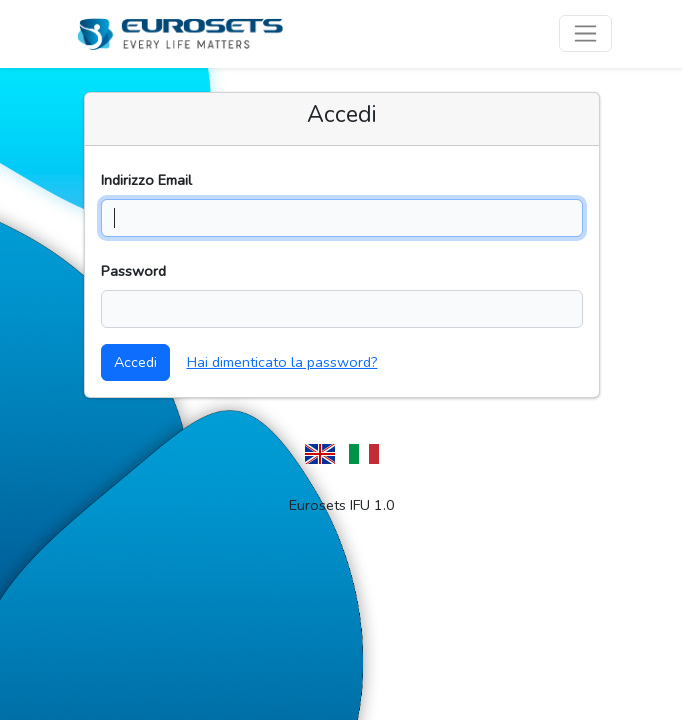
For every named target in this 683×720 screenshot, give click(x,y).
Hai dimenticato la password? (282, 362)
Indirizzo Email (146, 180)
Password (133, 271)
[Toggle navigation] (585, 33)
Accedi (135, 362)
